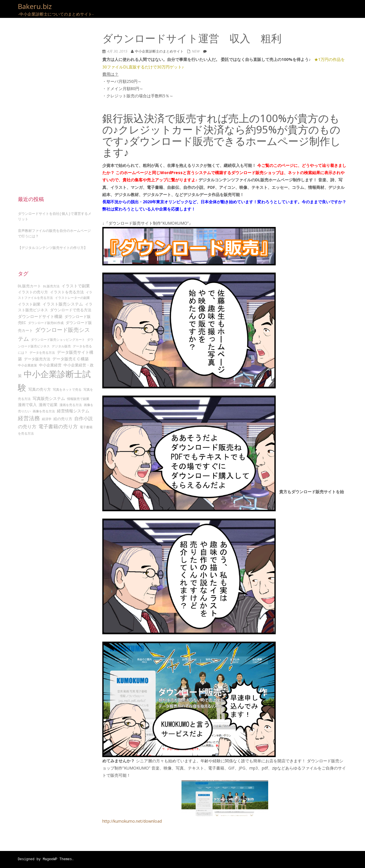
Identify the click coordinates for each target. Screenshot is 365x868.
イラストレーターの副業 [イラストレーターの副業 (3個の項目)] (72, 297)
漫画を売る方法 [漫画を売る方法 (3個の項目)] (71, 404)
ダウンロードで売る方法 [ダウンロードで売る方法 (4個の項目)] (71, 309)
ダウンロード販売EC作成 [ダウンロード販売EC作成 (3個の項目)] (46, 322)
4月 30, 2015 (117, 51)
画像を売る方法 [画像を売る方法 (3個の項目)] (44, 410)
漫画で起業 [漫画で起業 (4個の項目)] (48, 403)
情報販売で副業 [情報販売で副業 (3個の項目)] (78, 397)
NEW (196, 51)
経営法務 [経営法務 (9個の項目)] (29, 417)
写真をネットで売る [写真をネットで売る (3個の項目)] (67, 389)
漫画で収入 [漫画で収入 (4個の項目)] (27, 403)
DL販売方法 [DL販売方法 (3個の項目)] (51, 285)
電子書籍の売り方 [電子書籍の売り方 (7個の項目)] (58, 425)
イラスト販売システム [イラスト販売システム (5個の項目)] (63, 302)
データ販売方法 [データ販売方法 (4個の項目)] (37, 357)
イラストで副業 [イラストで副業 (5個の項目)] (76, 284)
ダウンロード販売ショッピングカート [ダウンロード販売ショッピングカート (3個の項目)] (58, 339)
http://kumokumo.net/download (185, 802)
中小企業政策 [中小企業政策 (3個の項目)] (27, 364)
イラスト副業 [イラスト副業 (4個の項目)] (29, 303)
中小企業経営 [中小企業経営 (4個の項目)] (50, 364)
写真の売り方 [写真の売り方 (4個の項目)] (40, 389)
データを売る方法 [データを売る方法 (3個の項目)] (42, 351)
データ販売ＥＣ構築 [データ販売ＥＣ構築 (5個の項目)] (71, 357)
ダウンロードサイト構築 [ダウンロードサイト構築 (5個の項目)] (40, 315)
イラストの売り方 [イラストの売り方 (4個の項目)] (33, 291)
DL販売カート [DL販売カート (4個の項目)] (29, 284)
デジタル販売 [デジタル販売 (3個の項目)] (61, 345)
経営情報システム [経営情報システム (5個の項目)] (73, 409)
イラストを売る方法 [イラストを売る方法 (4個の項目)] (67, 291)
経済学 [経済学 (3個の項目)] (47, 418)
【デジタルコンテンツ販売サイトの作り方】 (53, 246)
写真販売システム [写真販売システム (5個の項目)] (49, 397)
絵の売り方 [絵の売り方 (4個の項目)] (63, 418)
